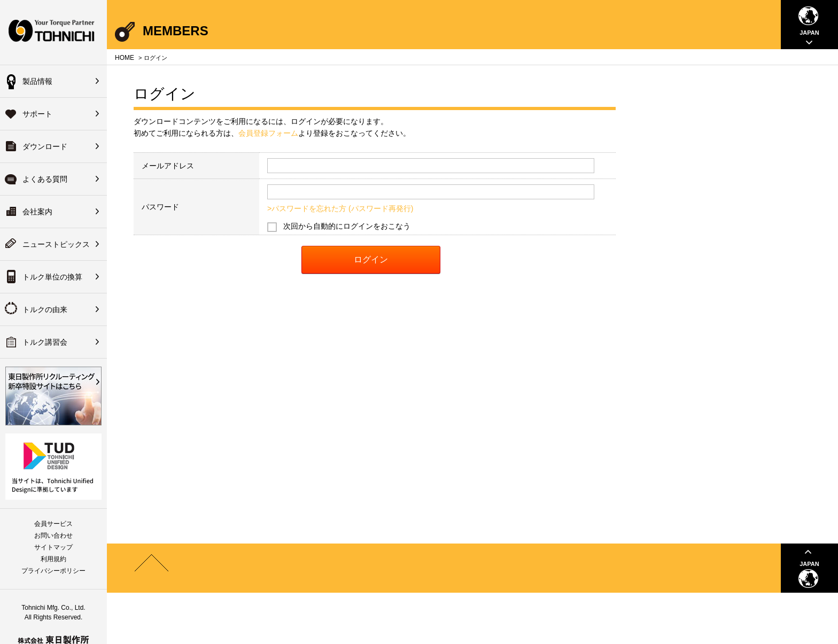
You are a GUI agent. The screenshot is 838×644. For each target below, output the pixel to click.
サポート (37, 114)
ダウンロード (45, 146)
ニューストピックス (56, 244)
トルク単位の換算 (52, 277)
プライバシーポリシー (53, 571)
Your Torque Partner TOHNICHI (53, 32)
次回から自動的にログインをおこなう (347, 226)
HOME (125, 58)
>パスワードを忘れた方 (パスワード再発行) (340, 208)
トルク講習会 (45, 342)
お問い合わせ (53, 536)
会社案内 (37, 212)
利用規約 (53, 559)
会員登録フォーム (268, 133)
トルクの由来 (45, 309)
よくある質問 (45, 179)
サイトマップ (53, 547)
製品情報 (37, 81)
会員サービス (53, 524)
